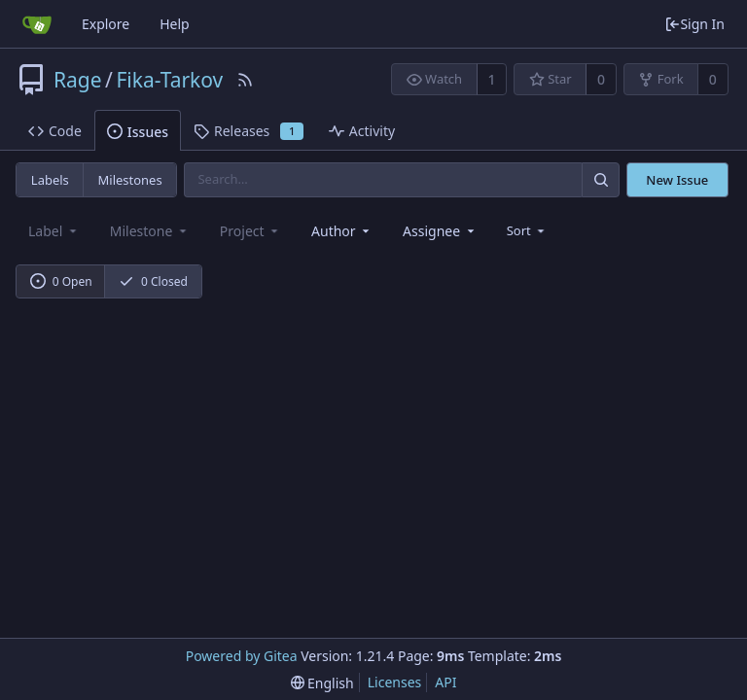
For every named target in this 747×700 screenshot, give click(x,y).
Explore (106, 24)
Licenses (395, 682)
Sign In (694, 24)
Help (175, 24)
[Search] (600, 179)
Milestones (130, 180)
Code (55, 131)
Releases (249, 131)
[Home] (37, 24)
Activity (362, 131)
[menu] (528, 230)
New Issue (677, 180)
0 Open (61, 281)
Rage (78, 80)
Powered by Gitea (242, 656)
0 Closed (153, 281)
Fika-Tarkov (169, 80)
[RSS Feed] (245, 80)
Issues (138, 132)
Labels (50, 180)
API (445, 682)
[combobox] (342, 231)
